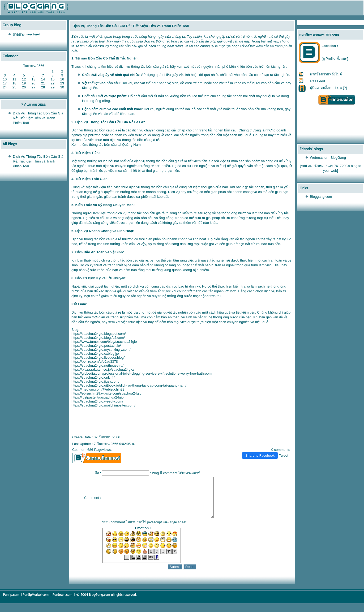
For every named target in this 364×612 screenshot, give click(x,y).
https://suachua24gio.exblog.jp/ (95, 354)
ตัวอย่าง (19, 34)
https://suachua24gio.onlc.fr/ (93, 377)
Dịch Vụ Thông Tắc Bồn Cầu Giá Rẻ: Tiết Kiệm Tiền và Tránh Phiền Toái (38, 118)
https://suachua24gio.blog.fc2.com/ (98, 338)
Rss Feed (318, 81)
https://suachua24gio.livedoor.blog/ (98, 358)
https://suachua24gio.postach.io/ (96, 346)
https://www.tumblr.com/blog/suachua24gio (104, 342)
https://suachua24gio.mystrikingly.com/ (101, 350)
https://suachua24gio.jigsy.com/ (95, 381)
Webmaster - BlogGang (328, 158)
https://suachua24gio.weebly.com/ (97, 401)
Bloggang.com (321, 197)
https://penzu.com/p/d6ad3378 (95, 361)
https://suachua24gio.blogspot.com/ (99, 334)
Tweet (284, 455)
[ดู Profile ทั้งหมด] (335, 59)
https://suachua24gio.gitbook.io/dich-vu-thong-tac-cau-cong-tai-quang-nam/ (129, 385)
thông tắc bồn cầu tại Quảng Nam (115, 145)
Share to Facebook (260, 455)
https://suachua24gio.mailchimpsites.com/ (103, 405)
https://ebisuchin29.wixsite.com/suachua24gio (106, 393)
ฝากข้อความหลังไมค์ (326, 74)
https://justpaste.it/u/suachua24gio (98, 397)
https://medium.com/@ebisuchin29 (98, 389)
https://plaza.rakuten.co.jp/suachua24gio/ (103, 369)
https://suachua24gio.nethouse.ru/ (97, 365)
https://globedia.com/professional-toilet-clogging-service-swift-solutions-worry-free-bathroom (142, 373)
